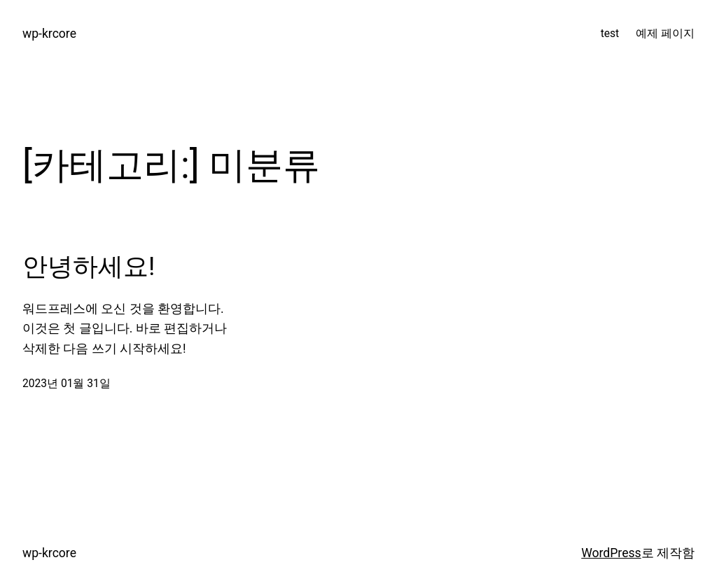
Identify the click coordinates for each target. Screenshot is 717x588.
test (610, 34)
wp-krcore (49, 34)
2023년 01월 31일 (67, 384)
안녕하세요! (89, 267)
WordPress (611, 553)
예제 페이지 (665, 34)
